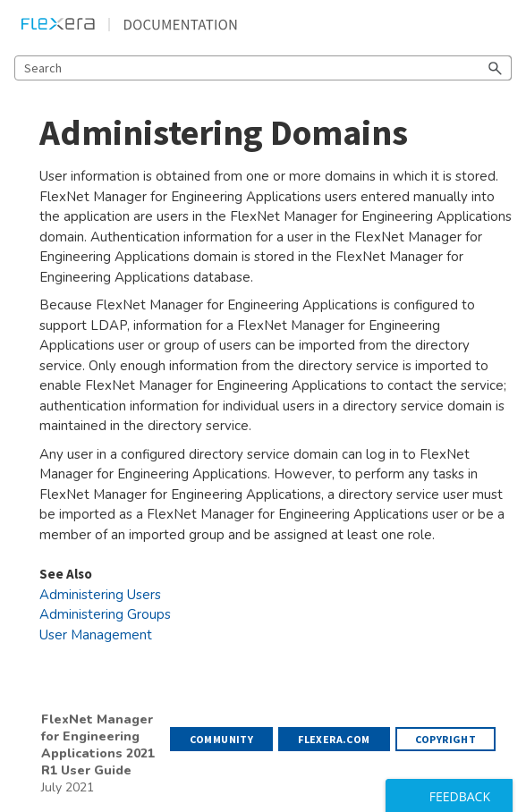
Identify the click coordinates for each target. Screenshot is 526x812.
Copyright (446, 739)
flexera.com (334, 739)
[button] (496, 68)
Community (222, 739)
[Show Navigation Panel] (502, 24)
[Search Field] (263, 68)
